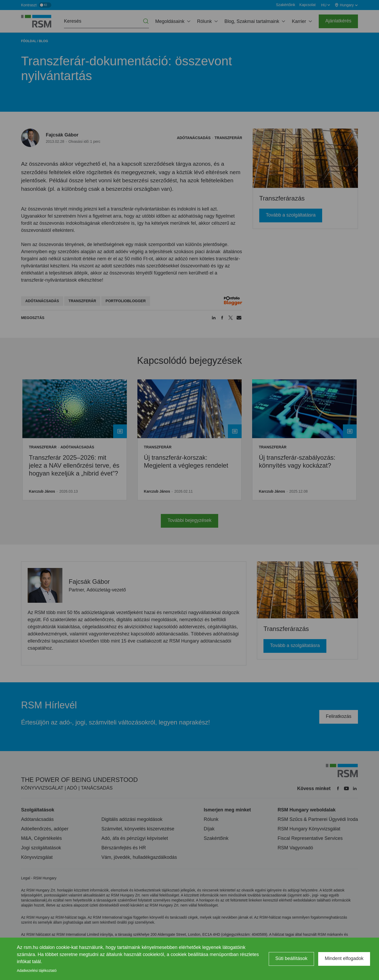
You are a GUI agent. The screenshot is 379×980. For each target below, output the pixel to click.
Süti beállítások (291, 958)
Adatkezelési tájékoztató (37, 971)
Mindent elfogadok (344, 958)
